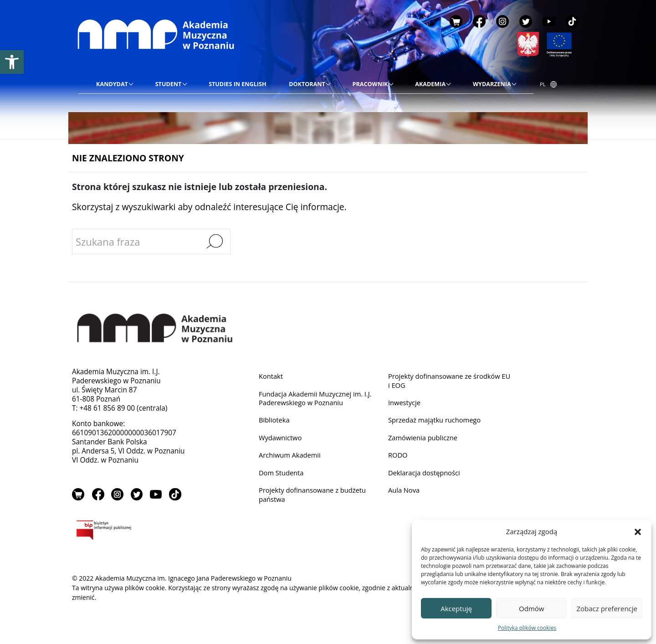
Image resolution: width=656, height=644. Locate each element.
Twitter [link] (526, 21)
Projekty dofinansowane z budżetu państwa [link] (315, 498)
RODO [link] (398, 457)
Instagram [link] (502, 21)
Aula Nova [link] (405, 493)
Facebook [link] (479, 21)
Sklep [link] (456, 21)
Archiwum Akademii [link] (291, 457)
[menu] (306, 84)
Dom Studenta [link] (282, 476)
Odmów (531, 608)
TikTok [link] (572, 21)
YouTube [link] (549, 21)
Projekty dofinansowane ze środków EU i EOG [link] (447, 381)
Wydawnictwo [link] (281, 440)
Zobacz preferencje (607, 608)
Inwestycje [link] (405, 404)
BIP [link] (133, 532)
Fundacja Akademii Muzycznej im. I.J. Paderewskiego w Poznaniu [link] (318, 399)
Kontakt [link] (272, 376)
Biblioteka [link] (275, 422)
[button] (638, 531)
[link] (12, 62)
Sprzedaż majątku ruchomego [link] (437, 422)
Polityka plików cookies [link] (527, 628)
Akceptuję (456, 608)
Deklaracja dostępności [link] (426, 476)
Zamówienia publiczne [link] (425, 440)
